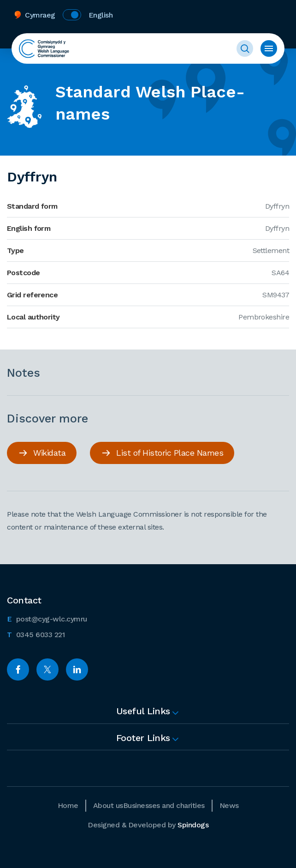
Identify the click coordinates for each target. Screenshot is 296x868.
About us (108, 805)
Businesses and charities (164, 805)
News (229, 805)
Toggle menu (269, 48)
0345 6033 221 (36, 634)
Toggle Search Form (245, 48)
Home (68, 805)
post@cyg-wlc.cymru (47, 618)
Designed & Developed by (148, 825)
